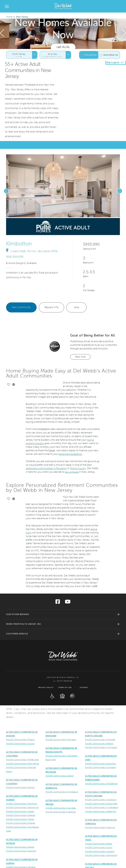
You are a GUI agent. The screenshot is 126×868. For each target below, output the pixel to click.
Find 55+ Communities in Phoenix (21, 740)
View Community (21, 307)
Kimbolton (19, 244)
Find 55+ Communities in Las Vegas (61, 808)
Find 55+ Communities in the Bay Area (22, 760)
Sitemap (84, 687)
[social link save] (29, 232)
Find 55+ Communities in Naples (20, 811)
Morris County (78, 468)
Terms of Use (65, 687)
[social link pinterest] (34, 232)
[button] (59, 46)
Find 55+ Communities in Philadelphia (101, 784)
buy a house (72, 472)
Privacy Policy (46, 687)
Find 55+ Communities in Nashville (100, 828)
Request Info (52, 307)
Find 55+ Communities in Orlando (21, 823)
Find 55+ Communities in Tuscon (20, 744)
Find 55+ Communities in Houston (100, 852)
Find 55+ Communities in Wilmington (101, 748)
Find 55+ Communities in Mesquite (61, 812)
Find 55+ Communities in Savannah (21, 851)
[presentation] (2, 34)
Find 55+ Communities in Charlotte (100, 740)
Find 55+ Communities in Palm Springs (23, 764)
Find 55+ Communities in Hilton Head (101, 804)
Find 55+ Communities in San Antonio (101, 855)
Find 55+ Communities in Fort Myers (21, 804)
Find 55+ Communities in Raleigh (99, 744)
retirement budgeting (70, 454)
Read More (80, 357)
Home (9, 17)
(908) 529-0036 (15, 257)
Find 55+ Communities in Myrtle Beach (102, 808)
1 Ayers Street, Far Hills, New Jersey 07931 (32, 251)
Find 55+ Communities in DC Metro (61, 740)
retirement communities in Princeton (46, 468)
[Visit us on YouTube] (68, 603)
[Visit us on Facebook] (58, 603)
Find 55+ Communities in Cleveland (100, 768)
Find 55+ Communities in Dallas (99, 844)
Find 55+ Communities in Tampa (20, 819)
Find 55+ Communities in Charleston (101, 800)
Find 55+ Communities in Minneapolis (62, 792)
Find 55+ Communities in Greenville (100, 811)
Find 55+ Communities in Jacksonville (22, 808)
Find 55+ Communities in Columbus (100, 764)
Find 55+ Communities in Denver (20, 788)
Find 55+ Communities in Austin (99, 848)
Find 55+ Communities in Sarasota (21, 815)
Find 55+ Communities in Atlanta (20, 847)
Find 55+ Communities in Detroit (60, 776)
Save (77, 307)
